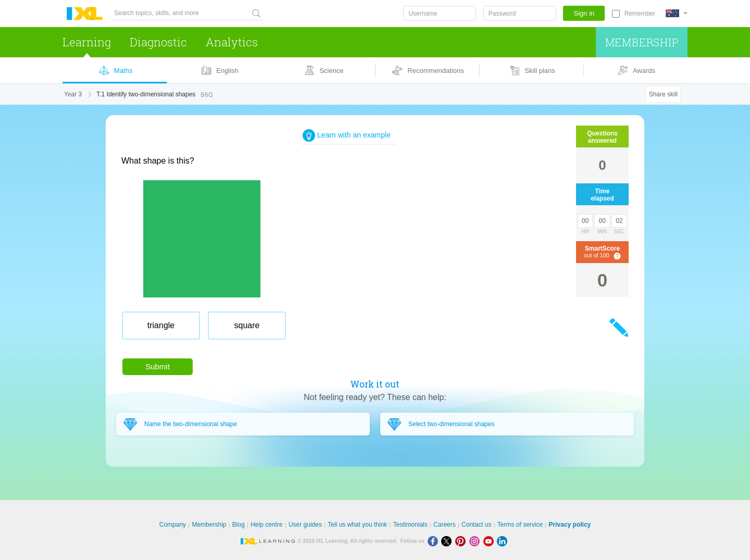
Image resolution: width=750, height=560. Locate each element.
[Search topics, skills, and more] (187, 13)
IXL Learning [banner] (85, 14)
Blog (239, 525)
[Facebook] (435, 541)
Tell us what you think (357, 525)
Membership (642, 42)
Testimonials (410, 525)
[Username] (440, 13)
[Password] (520, 13)
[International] (677, 13)
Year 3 (73, 94)
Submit (158, 366)
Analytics (232, 42)
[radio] (161, 326)
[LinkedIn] (503, 541)
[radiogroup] (319, 329)
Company (173, 525)
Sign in (584, 13)
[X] (448, 541)
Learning (87, 42)
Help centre (266, 525)
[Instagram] (476, 541)
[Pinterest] (462, 541)
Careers (445, 525)
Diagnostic (158, 42)
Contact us (476, 525)
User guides (305, 525)
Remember (640, 14)
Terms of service (520, 525)
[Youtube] (490, 541)
